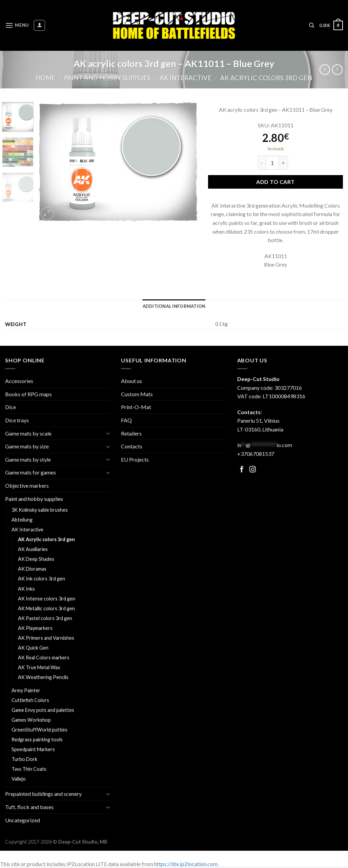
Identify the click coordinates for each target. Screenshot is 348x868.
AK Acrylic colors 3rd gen (266, 78)
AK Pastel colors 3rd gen (45, 618)
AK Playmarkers (35, 628)
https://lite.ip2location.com (186, 864)
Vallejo (19, 779)
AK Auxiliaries (33, 549)
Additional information (174, 306)
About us (131, 381)
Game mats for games (30, 472)
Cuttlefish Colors (30, 700)
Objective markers (27, 485)
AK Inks (26, 589)
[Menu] (17, 25)
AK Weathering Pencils (43, 677)
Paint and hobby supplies (107, 78)
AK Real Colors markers (44, 658)
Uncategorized (23, 820)
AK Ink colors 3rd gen (42, 579)
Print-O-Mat (136, 407)
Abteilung (22, 520)
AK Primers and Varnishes (46, 638)
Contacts (132, 446)
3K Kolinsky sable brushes (40, 510)
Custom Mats (137, 394)
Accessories (19, 381)
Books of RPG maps (28, 394)
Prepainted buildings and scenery (43, 794)
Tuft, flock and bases (29, 807)
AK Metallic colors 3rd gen (46, 608)
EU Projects (135, 459)
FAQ (126, 420)
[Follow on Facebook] (242, 470)
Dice (11, 407)
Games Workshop (31, 720)
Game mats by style (28, 459)
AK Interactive (186, 78)
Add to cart (275, 182)
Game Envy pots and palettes (43, 710)
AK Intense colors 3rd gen (47, 599)
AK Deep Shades (36, 559)
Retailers (131, 433)
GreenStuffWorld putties (39, 730)
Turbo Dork (24, 759)
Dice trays (17, 420)
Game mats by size (27, 446)
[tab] (174, 306)
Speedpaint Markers (33, 749)
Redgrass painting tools (37, 739)
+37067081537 (256, 454)
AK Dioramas (32, 569)
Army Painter (26, 690)
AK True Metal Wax (39, 667)
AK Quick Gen (33, 648)
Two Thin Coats (29, 769)
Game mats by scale (28, 433)
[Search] (312, 25)
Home (46, 78)
